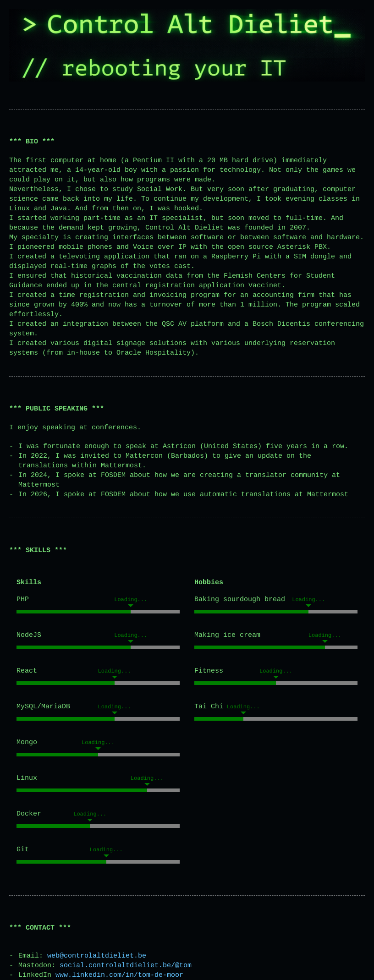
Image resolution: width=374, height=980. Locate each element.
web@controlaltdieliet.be (97, 956)
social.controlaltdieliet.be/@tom (126, 966)
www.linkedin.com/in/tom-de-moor (119, 975)
